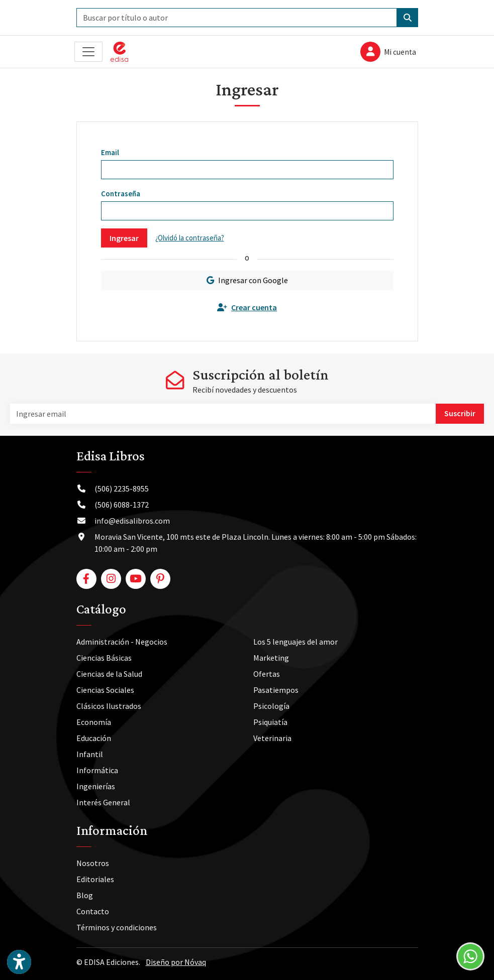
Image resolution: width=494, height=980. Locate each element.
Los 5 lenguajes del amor (295, 642)
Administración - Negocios (122, 642)
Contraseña (121, 194)
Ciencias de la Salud (109, 674)
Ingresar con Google (247, 280)
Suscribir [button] (460, 413)
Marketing (271, 658)
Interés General (103, 802)
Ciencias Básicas (104, 658)
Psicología (271, 706)
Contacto (93, 911)
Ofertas (267, 674)
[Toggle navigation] (88, 52)
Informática (97, 770)
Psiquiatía (270, 722)
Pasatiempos (276, 690)
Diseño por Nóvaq (176, 962)
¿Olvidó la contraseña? (190, 238)
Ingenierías (96, 786)
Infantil (90, 754)
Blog (85, 895)
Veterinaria (272, 738)
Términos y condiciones (117, 927)
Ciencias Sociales (105, 690)
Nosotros (93, 863)
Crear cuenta (247, 307)
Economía (94, 722)
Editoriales (95, 879)
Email (110, 152)
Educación (94, 738)
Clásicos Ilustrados (109, 706)
